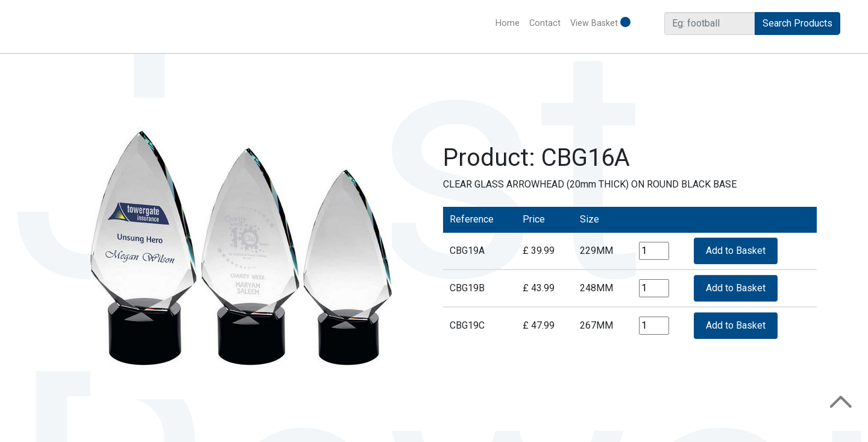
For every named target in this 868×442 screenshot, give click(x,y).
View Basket (600, 23)
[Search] (709, 24)
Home (510, 23)
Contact (545, 23)
